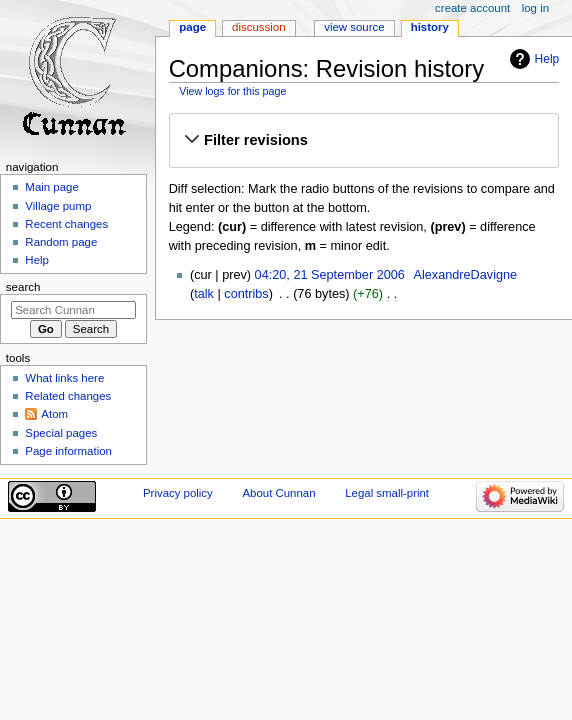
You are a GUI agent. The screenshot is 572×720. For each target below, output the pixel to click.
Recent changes (66, 224)
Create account (472, 8)
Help (547, 59)
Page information (68, 451)
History (430, 27)
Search (23, 287)
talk (204, 294)
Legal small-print (387, 493)
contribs (246, 294)
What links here (64, 378)
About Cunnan (278, 493)
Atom (54, 414)
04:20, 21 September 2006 (330, 275)
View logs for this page (232, 91)
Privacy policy (178, 493)
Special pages (61, 433)
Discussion (258, 27)
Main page (52, 187)
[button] (363, 140)
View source (354, 27)
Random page (61, 242)
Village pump (58, 206)
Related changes (68, 396)
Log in (535, 8)
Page (192, 27)
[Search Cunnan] (73, 310)
